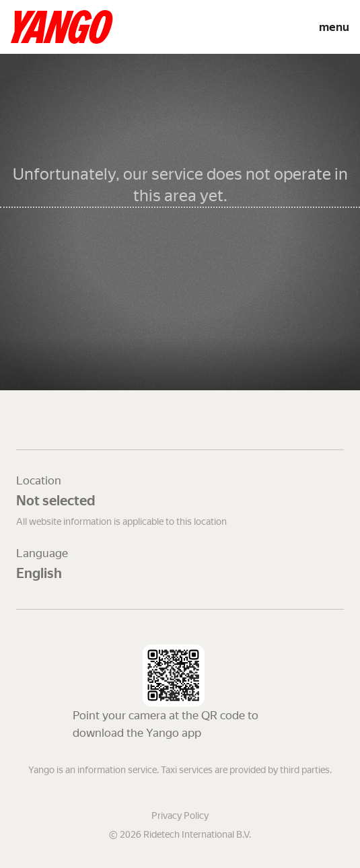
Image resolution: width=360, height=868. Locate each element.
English (39, 573)
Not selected (56, 501)
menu (334, 27)
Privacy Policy (180, 816)
